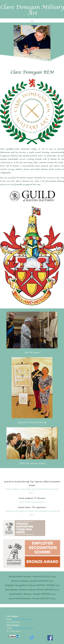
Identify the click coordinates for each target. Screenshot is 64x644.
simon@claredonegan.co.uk (23, 628)
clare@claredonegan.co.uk (22, 619)
